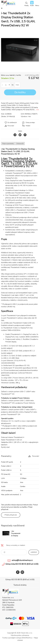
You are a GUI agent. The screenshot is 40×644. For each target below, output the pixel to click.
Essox (17, 85)
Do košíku (20, 92)
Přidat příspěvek (11, 515)
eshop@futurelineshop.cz (22, 560)
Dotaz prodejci (30, 123)
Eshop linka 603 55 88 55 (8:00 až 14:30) (22, 564)
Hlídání (28, 126)
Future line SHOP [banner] (8, 4)
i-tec (29, 116)
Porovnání (11, 126)
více (37, 110)
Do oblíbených (12, 123)
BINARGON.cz (27, 638)
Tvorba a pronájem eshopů (12, 638)
